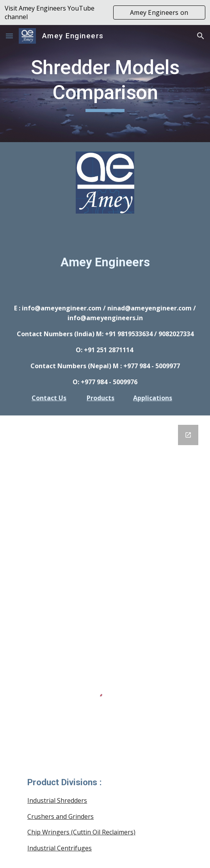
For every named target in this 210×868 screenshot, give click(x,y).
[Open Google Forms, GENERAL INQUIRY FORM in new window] (188, 435)
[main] (105, 84)
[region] (105, 12)
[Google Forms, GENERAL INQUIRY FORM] (105, 516)
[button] (9, 36)
